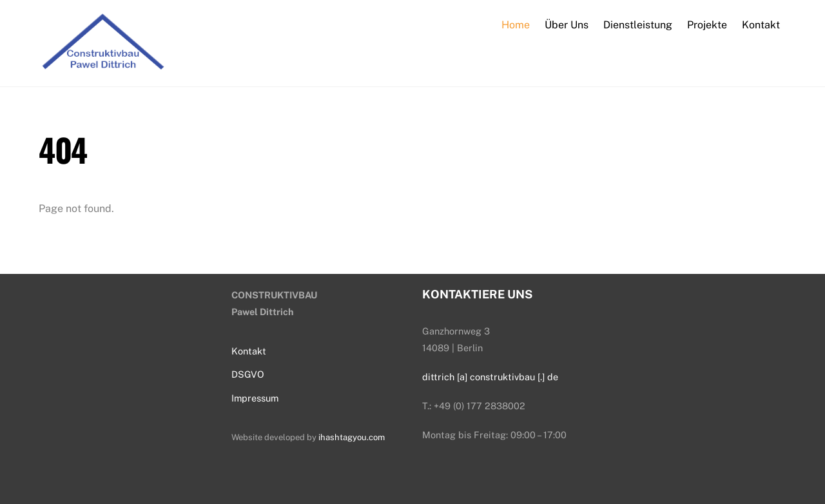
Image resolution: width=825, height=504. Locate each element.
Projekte (707, 25)
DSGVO (248, 374)
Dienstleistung (638, 25)
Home (516, 25)
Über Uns (567, 25)
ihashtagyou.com (352, 437)
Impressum (255, 398)
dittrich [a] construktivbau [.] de (490, 377)
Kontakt (761, 25)
